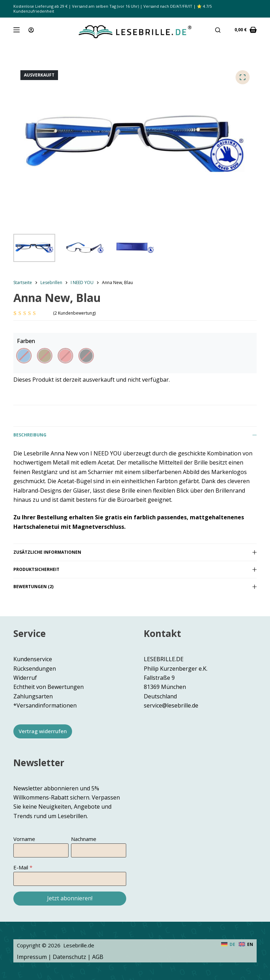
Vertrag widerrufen (43, 731)
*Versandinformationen (45, 705)
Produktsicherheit (135, 569)
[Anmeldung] (31, 30)
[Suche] (218, 30)
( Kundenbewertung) (74, 313)
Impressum (32, 957)
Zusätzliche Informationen (135, 552)
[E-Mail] (70, 879)
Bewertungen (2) (135, 587)
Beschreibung (135, 435)
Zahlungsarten (33, 696)
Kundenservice (33, 659)
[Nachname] (99, 850)
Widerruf (25, 678)
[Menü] (17, 30)
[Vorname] (41, 850)
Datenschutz (69, 957)
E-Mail (21, 867)
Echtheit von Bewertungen (49, 687)
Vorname (24, 839)
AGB (98, 957)
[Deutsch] (228, 945)
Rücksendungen (35, 669)
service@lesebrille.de (171, 705)
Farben (26, 341)
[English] (246, 945)
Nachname (84, 839)
